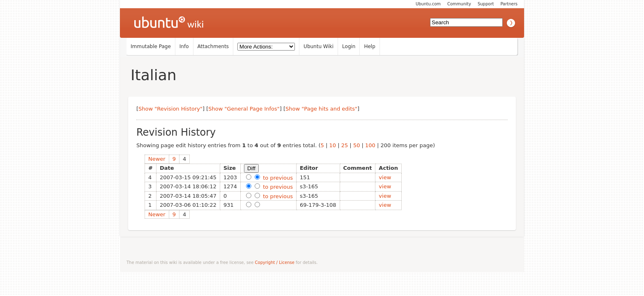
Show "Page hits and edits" (321, 109)
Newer (157, 159)
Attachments (213, 46)
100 (370, 145)
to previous (277, 178)
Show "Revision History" (170, 109)
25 (345, 145)
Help (369, 46)
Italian (154, 75)
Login (349, 46)
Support (486, 4)
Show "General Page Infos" (244, 109)
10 (332, 145)
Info (184, 46)
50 (357, 145)
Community (459, 4)
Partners (509, 4)
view (385, 177)
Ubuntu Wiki (319, 46)
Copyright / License (275, 262)
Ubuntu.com (428, 4)
